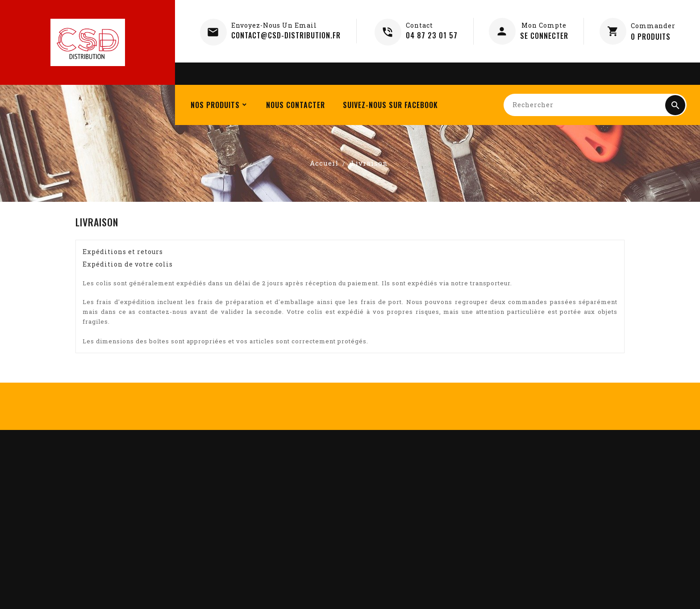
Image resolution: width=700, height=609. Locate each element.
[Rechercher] (595, 105)
